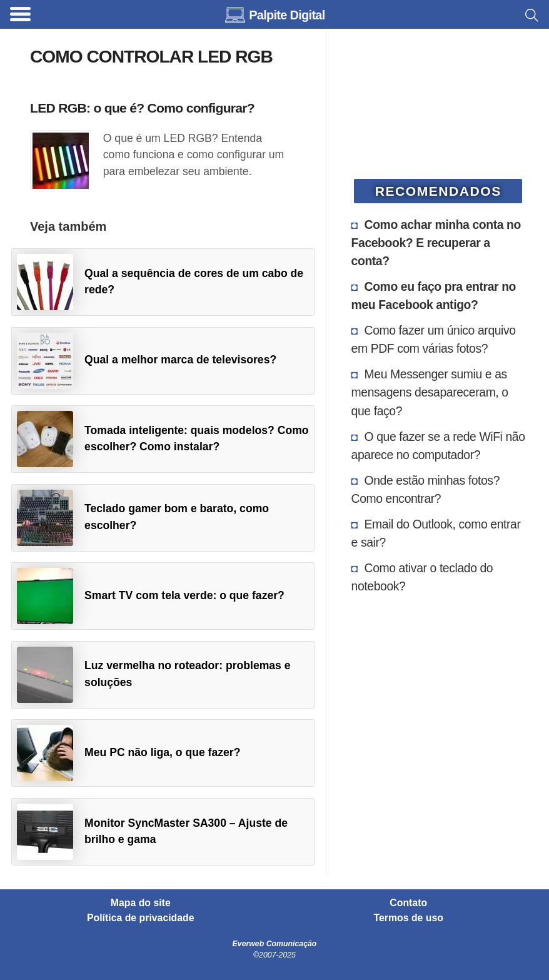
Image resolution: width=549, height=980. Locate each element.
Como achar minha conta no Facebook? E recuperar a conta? (436, 243)
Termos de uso (409, 918)
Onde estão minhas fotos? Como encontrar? (426, 489)
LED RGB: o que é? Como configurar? (142, 108)
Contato (408, 903)
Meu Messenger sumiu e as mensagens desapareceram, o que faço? (430, 392)
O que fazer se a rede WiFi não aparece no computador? (438, 446)
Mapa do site (141, 903)
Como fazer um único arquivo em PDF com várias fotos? (434, 339)
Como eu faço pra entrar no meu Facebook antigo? (434, 296)
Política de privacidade (141, 918)
